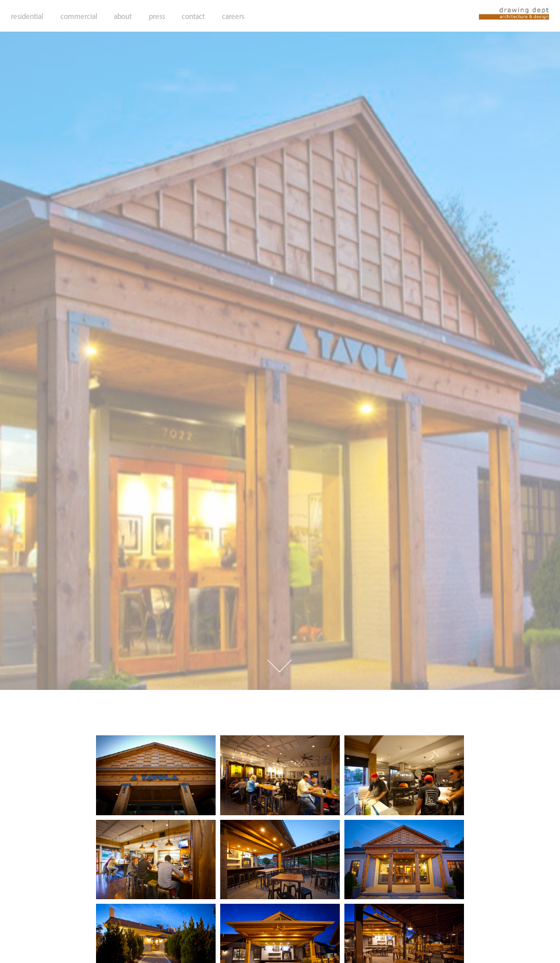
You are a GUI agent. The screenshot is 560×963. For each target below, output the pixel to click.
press (157, 16)
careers (233, 16)
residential (27, 16)
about (123, 16)
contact (193, 16)
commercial (79, 16)
